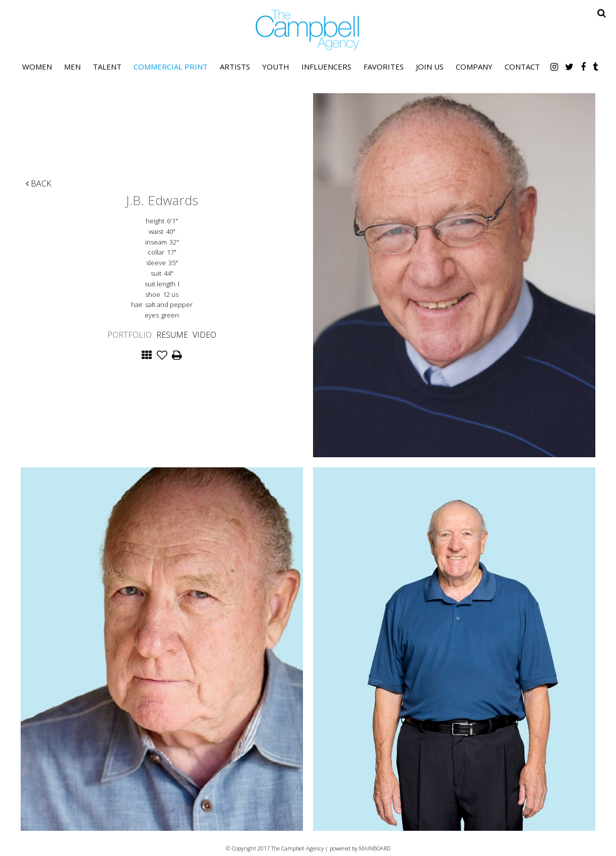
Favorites (384, 67)
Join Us (430, 67)
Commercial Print (171, 67)
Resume (172, 335)
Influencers (326, 67)
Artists (235, 67)
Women (37, 67)
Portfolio (130, 335)
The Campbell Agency (308, 30)
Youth (276, 67)
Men (72, 67)
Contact (522, 67)
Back (39, 184)
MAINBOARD (375, 848)
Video (204, 335)
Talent (107, 67)
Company (474, 67)
